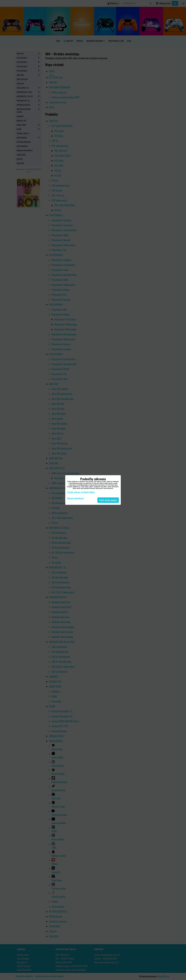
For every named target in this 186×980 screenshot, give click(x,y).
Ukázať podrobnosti (75, 498)
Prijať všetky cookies (108, 500)
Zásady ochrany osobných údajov (81, 492)
